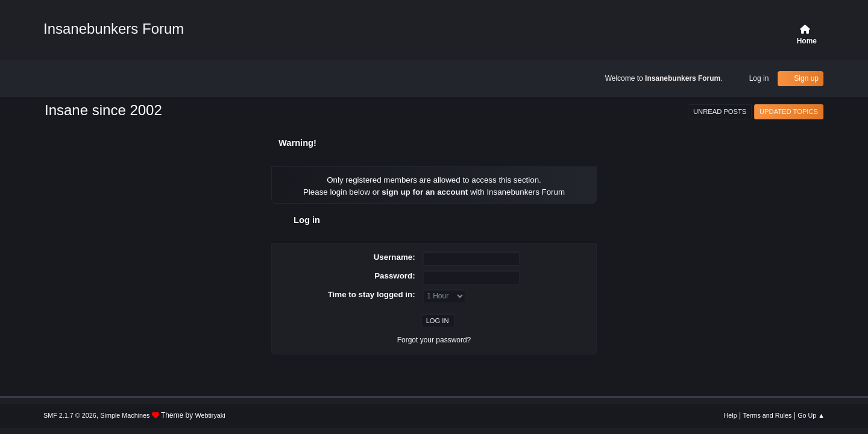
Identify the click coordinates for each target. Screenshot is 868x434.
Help (731, 415)
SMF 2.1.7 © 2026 (70, 415)
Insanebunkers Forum (114, 29)
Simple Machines (125, 415)
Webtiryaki (210, 415)
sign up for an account (425, 192)
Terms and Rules (768, 415)
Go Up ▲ (811, 415)
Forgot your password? (434, 340)
